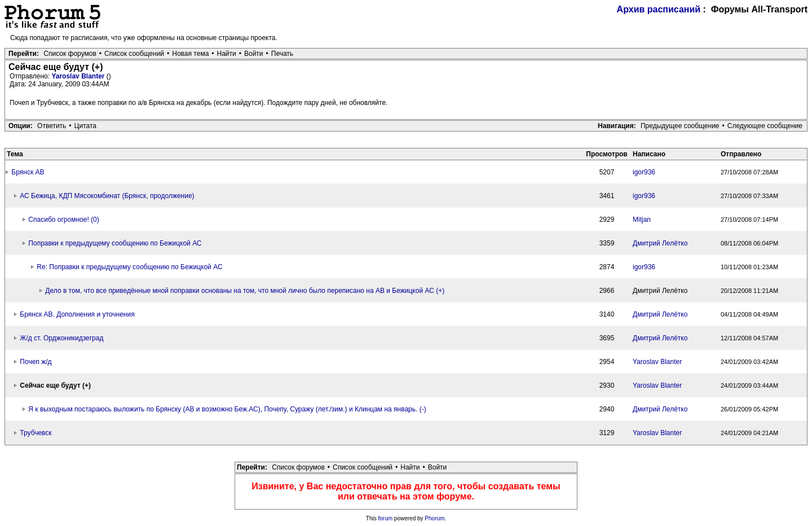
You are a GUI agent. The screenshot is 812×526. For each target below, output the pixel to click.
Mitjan (642, 220)
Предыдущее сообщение (680, 126)
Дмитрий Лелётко (660, 243)
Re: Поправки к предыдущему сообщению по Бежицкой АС (129, 267)
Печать (282, 54)
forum (386, 518)
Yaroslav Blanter (79, 76)
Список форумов (70, 54)
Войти (254, 54)
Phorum (434, 518)
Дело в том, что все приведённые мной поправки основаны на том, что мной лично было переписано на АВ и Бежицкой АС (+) (245, 291)
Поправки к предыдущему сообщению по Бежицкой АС (115, 243)
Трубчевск (36, 433)
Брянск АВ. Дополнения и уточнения (77, 314)
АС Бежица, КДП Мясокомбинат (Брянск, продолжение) (107, 196)
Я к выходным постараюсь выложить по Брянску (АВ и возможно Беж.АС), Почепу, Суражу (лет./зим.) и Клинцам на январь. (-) (227, 409)
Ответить (52, 126)
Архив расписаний (659, 9)
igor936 (644, 172)
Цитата (85, 126)
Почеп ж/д (36, 362)
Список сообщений (134, 54)
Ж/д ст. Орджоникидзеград (61, 338)
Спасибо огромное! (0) (63, 220)
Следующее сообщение (765, 126)
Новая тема (190, 54)
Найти (227, 54)
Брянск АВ (28, 172)
